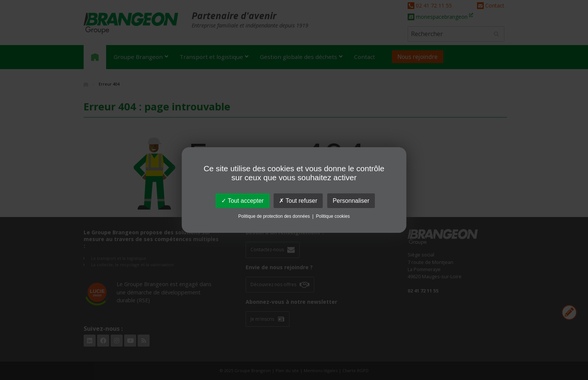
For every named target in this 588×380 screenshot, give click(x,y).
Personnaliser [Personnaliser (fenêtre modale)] (351, 201)
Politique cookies (333, 216)
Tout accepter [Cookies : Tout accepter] (242, 201)
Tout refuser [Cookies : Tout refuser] (298, 201)
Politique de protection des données (274, 216)
